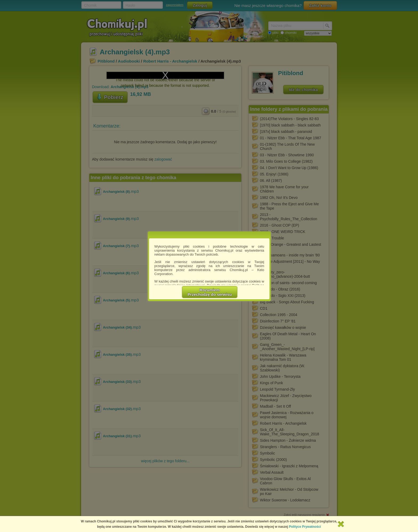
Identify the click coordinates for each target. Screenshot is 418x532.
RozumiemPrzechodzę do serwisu (210, 292)
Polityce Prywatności (305, 527)
